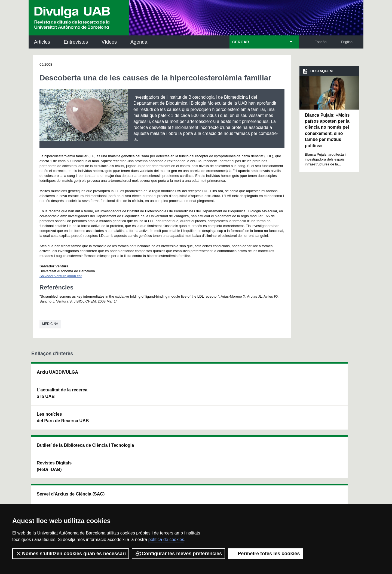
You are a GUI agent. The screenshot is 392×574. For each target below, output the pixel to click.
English (347, 42)
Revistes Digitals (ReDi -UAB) (120, 400)
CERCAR (241, 42)
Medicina (50, 324)
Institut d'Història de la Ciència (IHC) (258, 375)
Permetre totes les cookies (265, 554)
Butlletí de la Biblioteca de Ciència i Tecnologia (127, 375)
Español (321, 42)
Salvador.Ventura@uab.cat (61, 276)
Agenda (139, 42)
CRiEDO (243, 427)
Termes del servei (142, 495)
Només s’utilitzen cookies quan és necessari (71, 554)
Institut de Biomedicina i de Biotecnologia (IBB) (325, 430)
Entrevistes (76, 42)
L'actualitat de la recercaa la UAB (62, 393)
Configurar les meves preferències (178, 554)
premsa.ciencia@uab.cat (226, 466)
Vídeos (109, 42)
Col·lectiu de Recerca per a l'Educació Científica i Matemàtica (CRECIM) (260, 403)
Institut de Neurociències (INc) (326, 375)
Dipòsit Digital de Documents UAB (186, 400)
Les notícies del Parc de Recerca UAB (63, 417)
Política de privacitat (104, 495)
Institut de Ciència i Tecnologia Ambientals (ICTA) (324, 403)
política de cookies (166, 540)
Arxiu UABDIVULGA (57, 372)
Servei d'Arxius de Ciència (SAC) (187, 375)
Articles (42, 42)
